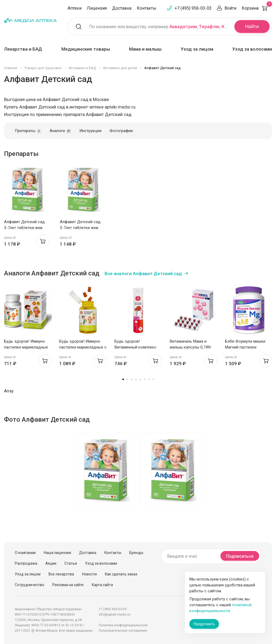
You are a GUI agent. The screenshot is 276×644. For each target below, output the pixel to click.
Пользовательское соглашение (123, 631)
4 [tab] (136, 379)
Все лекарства (61, 574)
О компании (25, 553)
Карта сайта (102, 585)
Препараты (28, 131)
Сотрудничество (30, 585)
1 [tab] (123, 379)
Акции (51, 563)
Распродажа (26, 563)
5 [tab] (140, 379)
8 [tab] (153, 379)
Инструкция (90, 131)
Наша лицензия (57, 553)
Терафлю (209, 27)
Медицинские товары (86, 49)
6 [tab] (145, 379)
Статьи (71, 563)
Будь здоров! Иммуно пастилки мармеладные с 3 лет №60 (83, 347)
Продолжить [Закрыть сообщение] (204, 624)
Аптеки (75, 8)
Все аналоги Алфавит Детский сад (143, 274)
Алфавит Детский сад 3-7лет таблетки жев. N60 (24, 228)
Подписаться (240, 556)
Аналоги (60, 131)
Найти (252, 27)
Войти (230, 8)
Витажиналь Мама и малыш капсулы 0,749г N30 (191, 347)
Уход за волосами (252, 49)
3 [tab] (132, 379)
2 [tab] (127, 379)
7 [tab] (149, 379)
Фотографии (121, 131)
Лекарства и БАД (23, 49)
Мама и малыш (145, 49)
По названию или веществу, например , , (159, 27)
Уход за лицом (197, 49)
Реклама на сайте (68, 585)
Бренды (136, 553)
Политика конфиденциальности (123, 625)
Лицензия (97, 8)
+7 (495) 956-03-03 (193, 8)
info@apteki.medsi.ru (115, 615)
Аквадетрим (183, 27)
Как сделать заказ (121, 574)
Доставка (122, 8)
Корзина (257, 8)
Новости (89, 574)
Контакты (147, 8)
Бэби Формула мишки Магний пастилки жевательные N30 (245, 347)
